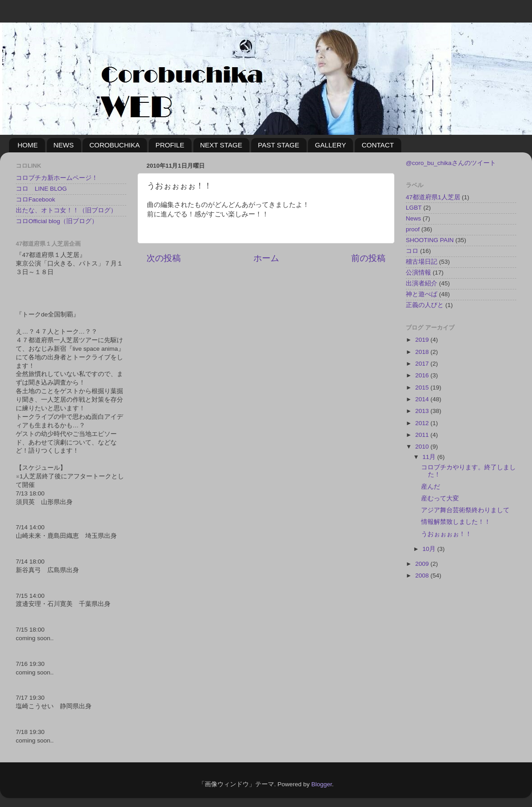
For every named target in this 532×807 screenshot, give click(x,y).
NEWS (64, 145)
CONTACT (378, 145)
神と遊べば (422, 294)
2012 (423, 423)
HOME (28, 145)
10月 (430, 549)
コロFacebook (35, 199)
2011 (423, 435)
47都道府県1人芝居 (433, 197)
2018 (423, 352)
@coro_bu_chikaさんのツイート (451, 163)
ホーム (266, 258)
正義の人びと (425, 305)
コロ (412, 251)
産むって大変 (440, 498)
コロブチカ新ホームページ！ (57, 178)
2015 (423, 387)
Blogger (321, 784)
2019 (423, 340)
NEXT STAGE (221, 145)
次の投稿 (164, 258)
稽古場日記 (422, 262)
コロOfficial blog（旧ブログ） (57, 221)
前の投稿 (368, 258)
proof (413, 229)
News (413, 218)
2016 (423, 375)
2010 (423, 447)
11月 (430, 457)
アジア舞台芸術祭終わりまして (465, 510)
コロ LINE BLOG (41, 189)
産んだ (431, 487)
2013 (423, 411)
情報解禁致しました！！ (456, 522)
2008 (423, 575)
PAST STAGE (279, 145)
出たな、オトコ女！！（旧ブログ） (66, 210)
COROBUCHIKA (115, 145)
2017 (423, 364)
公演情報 (418, 273)
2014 (423, 399)
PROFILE (170, 145)
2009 (423, 564)
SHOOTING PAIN (430, 240)
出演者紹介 (422, 283)
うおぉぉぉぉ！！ (446, 534)
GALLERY (330, 145)
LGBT (414, 208)
